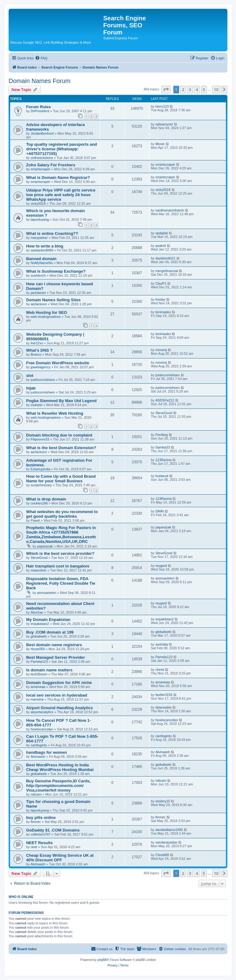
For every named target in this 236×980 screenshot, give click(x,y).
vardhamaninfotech (170, 210)
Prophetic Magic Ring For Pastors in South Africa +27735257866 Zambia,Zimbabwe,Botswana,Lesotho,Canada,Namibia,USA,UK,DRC (61, 535)
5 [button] (204, 89)
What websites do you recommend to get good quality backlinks (62, 514)
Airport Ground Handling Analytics (59, 708)
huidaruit (162, 476)
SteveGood (164, 413)
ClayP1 (161, 283)
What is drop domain (46, 499)
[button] (166, 89)
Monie (160, 144)
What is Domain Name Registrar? (58, 178)
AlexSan (37, 612)
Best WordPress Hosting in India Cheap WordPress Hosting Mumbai (60, 767)
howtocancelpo (42, 729)
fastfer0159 (164, 695)
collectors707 (41, 834)
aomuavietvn (47, 593)
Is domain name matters (49, 670)
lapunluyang (40, 219)
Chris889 (162, 855)
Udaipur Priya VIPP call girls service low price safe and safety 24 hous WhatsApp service (61, 195)
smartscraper (41, 169)
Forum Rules (39, 107)
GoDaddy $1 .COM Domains (53, 830)
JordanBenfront (42, 133)
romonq (161, 350)
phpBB (102, 960)
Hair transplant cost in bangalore (58, 566)
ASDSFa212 (165, 400)
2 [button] (183, 89)
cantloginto (39, 745)
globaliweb (39, 636)
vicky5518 (38, 204)
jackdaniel (38, 293)
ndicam (36, 794)
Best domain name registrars (54, 645)
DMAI (160, 511)
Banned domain (41, 259)
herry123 (162, 106)
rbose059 (38, 649)
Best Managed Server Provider (55, 657)
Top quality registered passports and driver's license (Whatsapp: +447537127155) (62, 149)
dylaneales (164, 707)
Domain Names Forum (39, 81)
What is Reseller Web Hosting (55, 413)
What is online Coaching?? (52, 233)
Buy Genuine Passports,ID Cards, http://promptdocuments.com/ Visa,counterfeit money (58, 786)
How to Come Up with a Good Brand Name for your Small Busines (61, 479)
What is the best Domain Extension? (61, 448)
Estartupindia (41, 469)
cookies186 (39, 503)
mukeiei (37, 405)
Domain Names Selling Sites (53, 300)
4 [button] (197, 89)
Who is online (21, 897)
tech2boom (39, 674)
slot (30, 375)
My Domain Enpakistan (48, 620)
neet (34, 847)
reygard (161, 566)
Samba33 (163, 447)
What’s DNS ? (39, 350)
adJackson (39, 304)
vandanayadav (167, 842)
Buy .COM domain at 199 (50, 632)
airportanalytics (42, 712)
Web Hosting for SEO (47, 312)
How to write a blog (45, 246)
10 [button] (216, 89)
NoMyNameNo (42, 263)
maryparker (39, 238)
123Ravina (164, 460)
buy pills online (41, 818)
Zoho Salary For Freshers (51, 165)
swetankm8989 (42, 250)
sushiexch (38, 275)
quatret (161, 246)
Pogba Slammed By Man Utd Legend (61, 401)
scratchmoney (41, 485)
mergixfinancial (167, 271)
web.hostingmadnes (46, 317)
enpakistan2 (40, 624)
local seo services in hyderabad (57, 695)
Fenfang (162, 435)
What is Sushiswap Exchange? (56, 271)
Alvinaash (38, 757)
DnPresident (40, 111)
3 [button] (190, 89)
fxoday (160, 299)
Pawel (35, 520)
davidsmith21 (165, 258)
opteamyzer (164, 124)
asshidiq (162, 644)
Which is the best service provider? (60, 553)
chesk (160, 670)
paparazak (45, 546)
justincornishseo (43, 380)
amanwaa (38, 687)
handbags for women (47, 752)
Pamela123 (39, 662)
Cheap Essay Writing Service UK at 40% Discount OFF (60, 858)
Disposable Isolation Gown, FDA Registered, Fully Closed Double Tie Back (61, 583)
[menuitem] (41, 58)
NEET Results (39, 843)
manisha (37, 699)
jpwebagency (41, 367)
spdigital (162, 233)
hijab (31, 388)
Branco (36, 354)
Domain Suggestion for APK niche (59, 683)
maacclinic (39, 570)
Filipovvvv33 (40, 439)
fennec (36, 822)
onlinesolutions (42, 158)
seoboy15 (163, 801)
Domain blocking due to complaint (59, 435)
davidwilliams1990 (169, 830)
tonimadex (163, 312)
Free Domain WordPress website (58, 363)
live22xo (37, 343)
